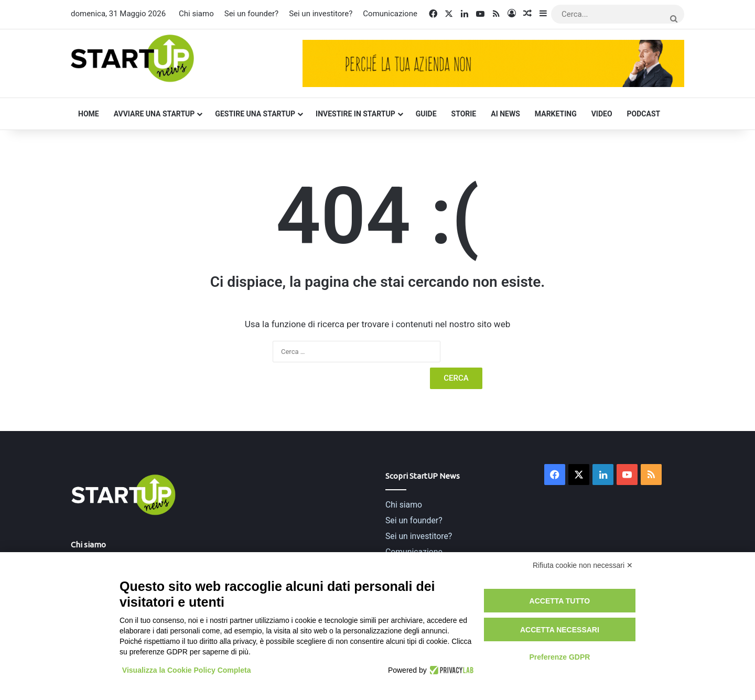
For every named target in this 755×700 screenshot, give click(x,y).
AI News (505, 114)
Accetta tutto (560, 601)
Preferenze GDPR (559, 657)
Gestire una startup (255, 114)
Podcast (644, 114)
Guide (426, 114)
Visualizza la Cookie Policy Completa (187, 670)
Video (602, 114)
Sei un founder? (251, 14)
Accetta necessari (560, 630)
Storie (464, 114)
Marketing (556, 114)
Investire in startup (355, 114)
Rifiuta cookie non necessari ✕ (583, 565)
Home (89, 114)
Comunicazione (390, 14)
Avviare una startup (154, 114)
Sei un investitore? (321, 14)
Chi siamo (196, 14)
